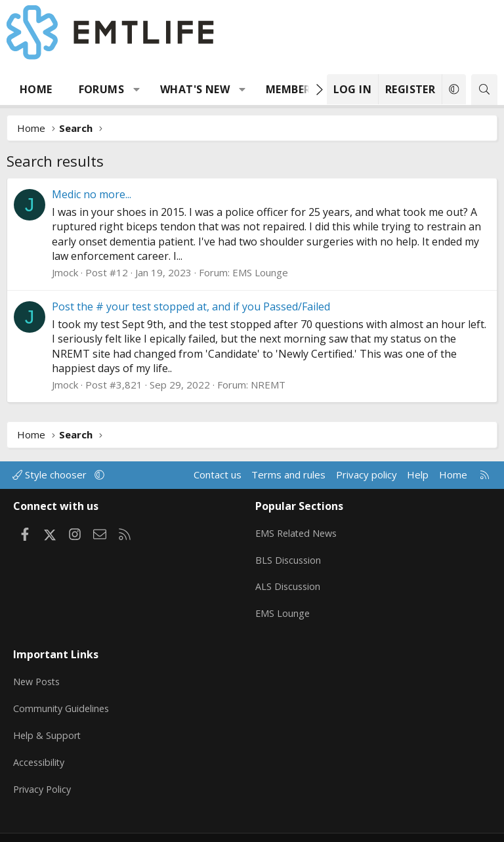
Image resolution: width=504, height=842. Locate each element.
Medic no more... (92, 194)
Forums (101, 89)
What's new (195, 89)
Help (418, 474)
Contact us (218, 474)
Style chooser (51, 474)
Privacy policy (367, 474)
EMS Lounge (260, 272)
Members (291, 89)
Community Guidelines (63, 693)
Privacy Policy (44, 770)
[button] (137, 89)
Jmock (65, 272)
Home (36, 89)
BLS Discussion (289, 555)
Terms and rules (288, 474)
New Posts (38, 667)
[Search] (484, 90)
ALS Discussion (289, 581)
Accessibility (40, 744)
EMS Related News (299, 530)
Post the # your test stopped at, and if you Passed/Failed (191, 306)
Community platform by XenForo (208, 826)
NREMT (268, 385)
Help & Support (48, 719)
